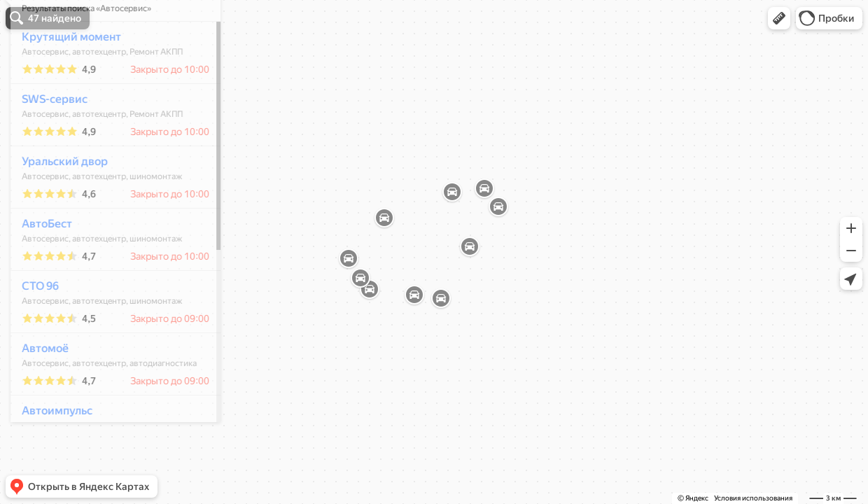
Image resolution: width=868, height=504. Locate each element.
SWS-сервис (47, 140)
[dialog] (108, 250)
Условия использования (753, 498)
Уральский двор (57, 203)
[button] (779, 18)
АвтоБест (39, 265)
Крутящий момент (64, 78)
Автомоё (37, 390)
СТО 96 (33, 327)
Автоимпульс (49, 452)
